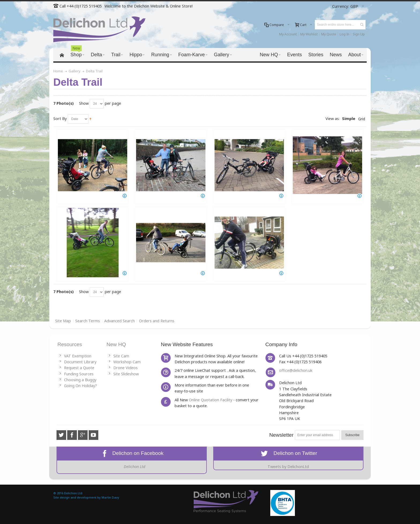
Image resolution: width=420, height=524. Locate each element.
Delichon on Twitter (288, 453)
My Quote (329, 34)
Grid (362, 119)
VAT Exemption (78, 356)
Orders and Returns (157, 321)
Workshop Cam (127, 362)
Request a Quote (79, 368)
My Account (288, 34)
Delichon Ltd (134, 467)
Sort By (60, 119)
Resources (70, 344)
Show (84, 103)
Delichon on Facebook (132, 453)
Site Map (63, 321)
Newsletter (281, 435)
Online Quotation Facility (211, 400)
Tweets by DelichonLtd (288, 467)
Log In (344, 34)
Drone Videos (125, 368)
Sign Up (359, 34)
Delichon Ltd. (74, 493)
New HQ (116, 344)
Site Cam (121, 356)
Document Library (80, 362)
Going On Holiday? (80, 386)
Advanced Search (119, 321)
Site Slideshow (126, 374)
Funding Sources (79, 374)
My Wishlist (309, 34)
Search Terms (88, 321)
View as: (333, 119)
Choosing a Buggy (80, 380)
